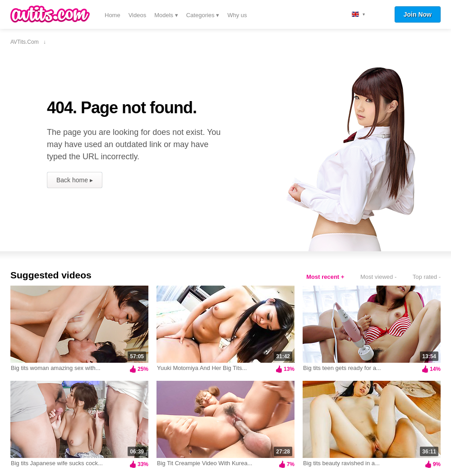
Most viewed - (378, 277)
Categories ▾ (203, 15)
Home (113, 15)
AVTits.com (50, 14)
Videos (138, 15)
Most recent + (325, 277)
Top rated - (427, 277)
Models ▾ (166, 15)
